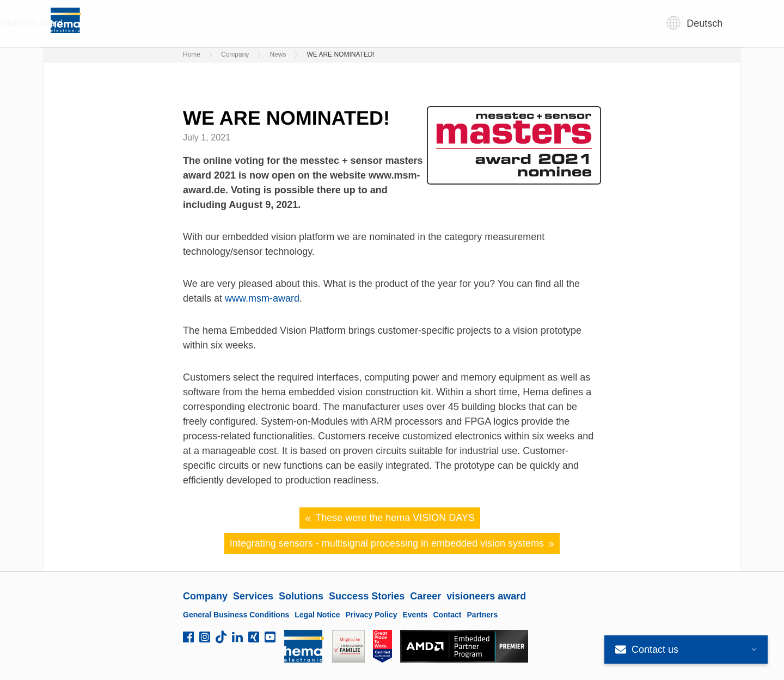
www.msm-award (262, 298)
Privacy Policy (372, 615)
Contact (447, 615)
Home (192, 54)
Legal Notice (317, 615)
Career (478, 23)
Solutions (340, 23)
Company (226, 23)
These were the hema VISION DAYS (390, 518)
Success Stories (411, 23)
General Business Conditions (236, 615)
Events (415, 615)
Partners (483, 615)
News (278, 54)
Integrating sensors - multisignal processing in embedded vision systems (392, 544)
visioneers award (546, 23)
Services (284, 23)
